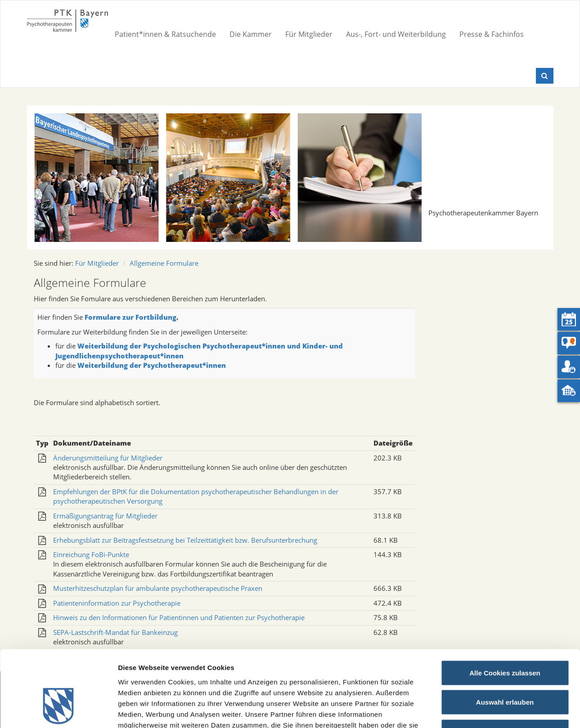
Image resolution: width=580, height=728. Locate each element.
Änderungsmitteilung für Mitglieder (108, 458)
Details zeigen (479, 710)
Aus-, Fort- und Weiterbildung (396, 34)
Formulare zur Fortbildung (130, 317)
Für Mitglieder (309, 34)
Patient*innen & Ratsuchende (165, 34)
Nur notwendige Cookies (505, 669)
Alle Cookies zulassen (505, 610)
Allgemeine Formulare (164, 263)
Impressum (322, 673)
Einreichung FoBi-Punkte (91, 554)
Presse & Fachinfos (492, 34)
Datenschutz (368, 673)
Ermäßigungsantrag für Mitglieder (105, 516)
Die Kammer (251, 34)
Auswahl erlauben (505, 640)
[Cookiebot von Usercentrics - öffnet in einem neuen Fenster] (58, 710)
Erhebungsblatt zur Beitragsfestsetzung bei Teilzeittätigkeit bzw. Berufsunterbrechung (185, 540)
